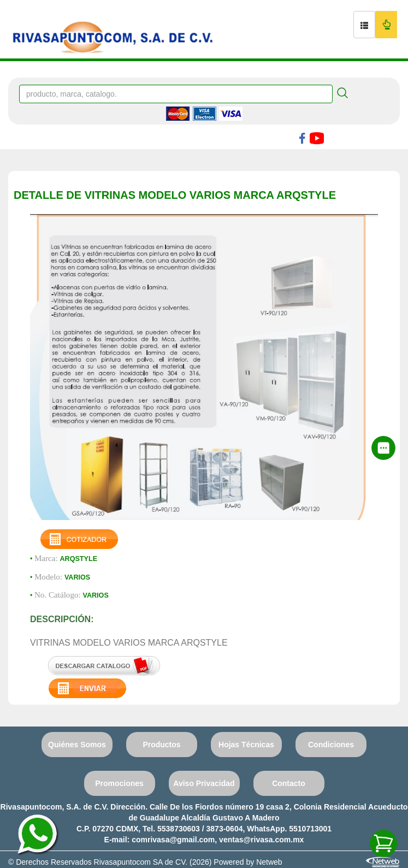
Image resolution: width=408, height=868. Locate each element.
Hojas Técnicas (246, 745)
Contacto (289, 783)
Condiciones (331, 745)
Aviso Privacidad (204, 783)
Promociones (119, 783)
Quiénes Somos (77, 745)
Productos (161, 745)
